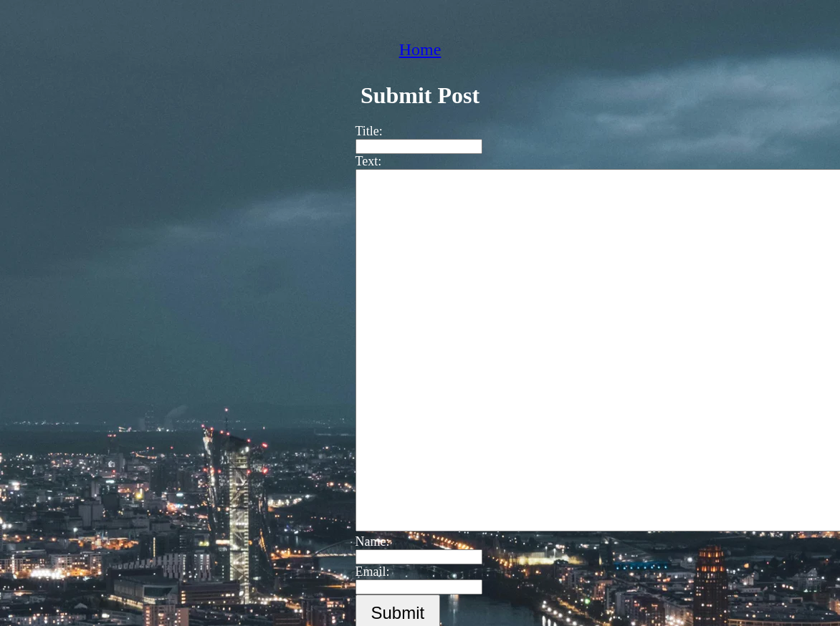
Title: (362, 131)
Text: (362, 161)
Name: (366, 541)
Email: (366, 572)
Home (420, 49)
